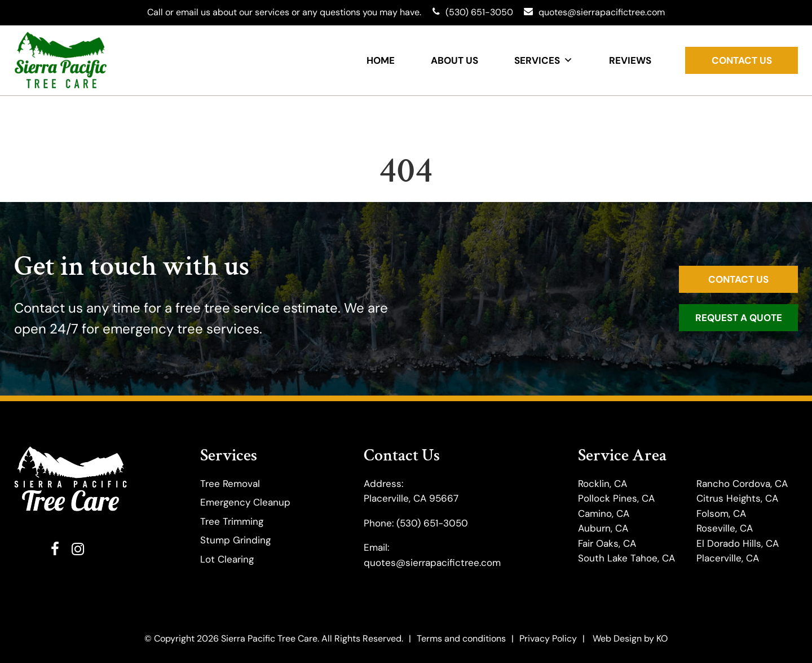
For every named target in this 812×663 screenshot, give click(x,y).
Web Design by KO (630, 638)
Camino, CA (604, 513)
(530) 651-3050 (432, 523)
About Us (454, 60)
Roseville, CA (725, 528)
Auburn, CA (603, 528)
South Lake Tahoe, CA (626, 558)
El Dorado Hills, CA (738, 543)
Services (544, 60)
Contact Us (742, 60)
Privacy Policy (548, 638)
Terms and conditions (461, 638)
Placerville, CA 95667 (411, 498)
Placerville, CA (728, 558)
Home (381, 60)
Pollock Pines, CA (616, 498)
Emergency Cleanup (245, 502)
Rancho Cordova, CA (742, 484)
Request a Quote (739, 318)
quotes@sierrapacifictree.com (432, 563)
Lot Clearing (227, 559)
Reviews (630, 60)
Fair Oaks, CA (607, 543)
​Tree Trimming (232, 521)
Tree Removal (230, 484)
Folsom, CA (721, 513)
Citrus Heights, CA (737, 498)
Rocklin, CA (603, 484)
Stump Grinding (235, 540)
